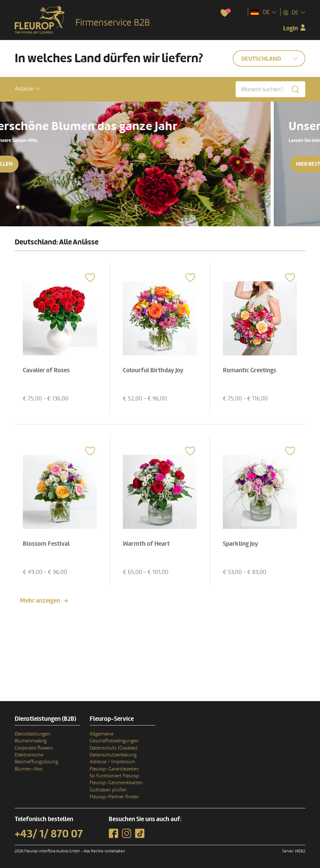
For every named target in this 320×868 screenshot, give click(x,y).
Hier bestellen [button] (42, 164)
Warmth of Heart (146, 544)
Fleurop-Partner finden (114, 797)
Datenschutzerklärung (113, 755)
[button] (27, 89)
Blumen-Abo (29, 769)
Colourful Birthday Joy (153, 370)
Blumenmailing (31, 741)
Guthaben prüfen (108, 790)
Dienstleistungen (32, 734)
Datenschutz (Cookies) (114, 748)
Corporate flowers (34, 748)
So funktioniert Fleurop (114, 776)
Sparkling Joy (240, 544)
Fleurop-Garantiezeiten (114, 769)
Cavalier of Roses (46, 370)
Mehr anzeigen (40, 601)
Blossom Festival (46, 544)
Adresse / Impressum (112, 762)
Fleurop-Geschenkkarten (116, 783)
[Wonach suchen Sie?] (270, 89)
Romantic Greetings (250, 370)
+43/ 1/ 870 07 (49, 834)
